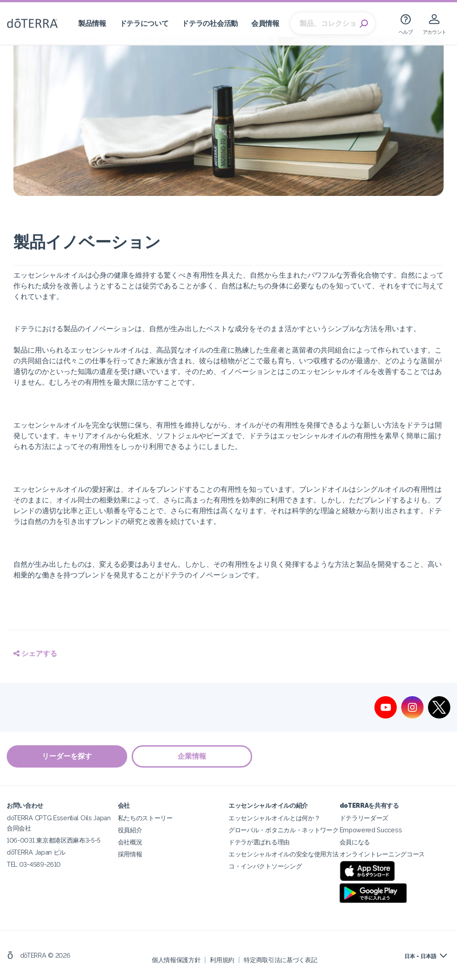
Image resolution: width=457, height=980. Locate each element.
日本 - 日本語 (420, 956)
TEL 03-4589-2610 (34, 864)
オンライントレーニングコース (382, 854)
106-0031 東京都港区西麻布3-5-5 (54, 840)
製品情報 (92, 23)
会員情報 (265, 23)
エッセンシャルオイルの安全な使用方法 (283, 854)
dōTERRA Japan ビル (36, 852)
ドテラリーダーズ (364, 818)
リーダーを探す (67, 756)
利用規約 (222, 960)
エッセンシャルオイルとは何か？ (274, 818)
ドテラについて (144, 23)
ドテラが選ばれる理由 (259, 842)
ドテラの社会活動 (210, 23)
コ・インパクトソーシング (265, 866)
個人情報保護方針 (176, 960)
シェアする (35, 654)
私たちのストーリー (145, 818)
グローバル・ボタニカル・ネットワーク (283, 830)
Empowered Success (371, 830)
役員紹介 (130, 830)
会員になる (355, 842)
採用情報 (130, 854)
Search (364, 24)
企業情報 (192, 756)
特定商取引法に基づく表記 (280, 960)
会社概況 (130, 842)
